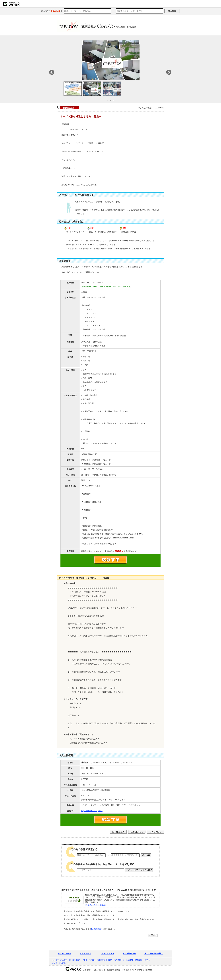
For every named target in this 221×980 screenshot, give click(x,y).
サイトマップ (85, 958)
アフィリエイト (108, 958)
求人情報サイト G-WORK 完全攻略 (128, 965)
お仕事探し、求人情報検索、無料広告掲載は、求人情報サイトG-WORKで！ (115, 975)
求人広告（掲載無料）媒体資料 (101, 965)
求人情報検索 (96, 934)
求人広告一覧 (66, 965)
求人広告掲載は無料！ (153, 958)
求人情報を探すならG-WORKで (11, 4)
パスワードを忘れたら (61, 968)
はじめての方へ (65, 958)
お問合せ (147, 965)
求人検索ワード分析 (80, 965)
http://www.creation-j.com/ (92, 815)
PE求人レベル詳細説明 (95, 909)
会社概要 (56, 965)
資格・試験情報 (129, 958)
